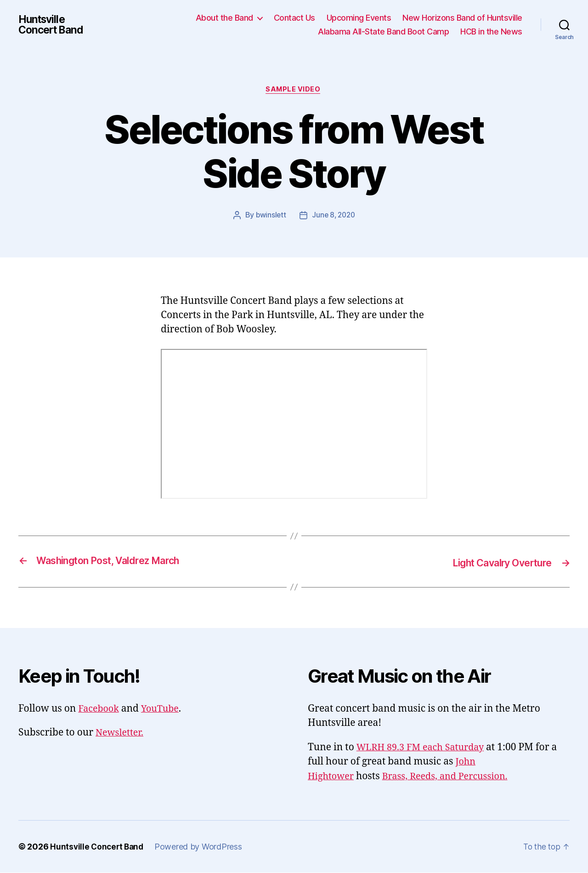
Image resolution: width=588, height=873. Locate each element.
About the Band (224, 18)
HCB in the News (491, 31)
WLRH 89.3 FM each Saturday (424, 748)
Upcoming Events (359, 18)
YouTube (164, 709)
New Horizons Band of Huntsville (462, 18)
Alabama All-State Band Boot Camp (383, 31)
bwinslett (270, 216)
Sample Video (294, 90)
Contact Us (294, 18)
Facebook (100, 709)
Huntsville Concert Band (53, 25)
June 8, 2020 (334, 216)
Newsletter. (121, 733)
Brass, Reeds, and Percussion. (452, 777)
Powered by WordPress (201, 847)
